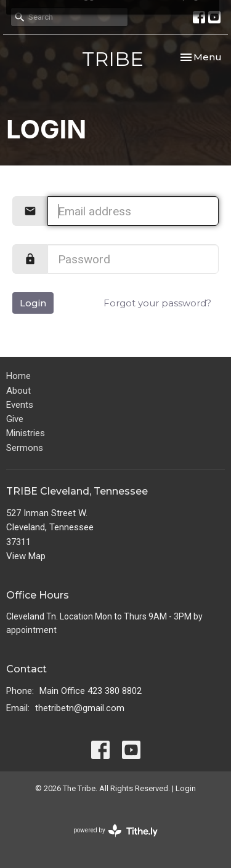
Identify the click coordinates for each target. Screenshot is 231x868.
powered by (115, 831)
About (18, 391)
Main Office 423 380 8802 (91, 691)
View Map (26, 556)
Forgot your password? (157, 303)
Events (20, 405)
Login (33, 303)
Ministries (26, 433)
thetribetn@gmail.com (80, 708)
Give (15, 419)
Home (18, 376)
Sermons (25, 448)
